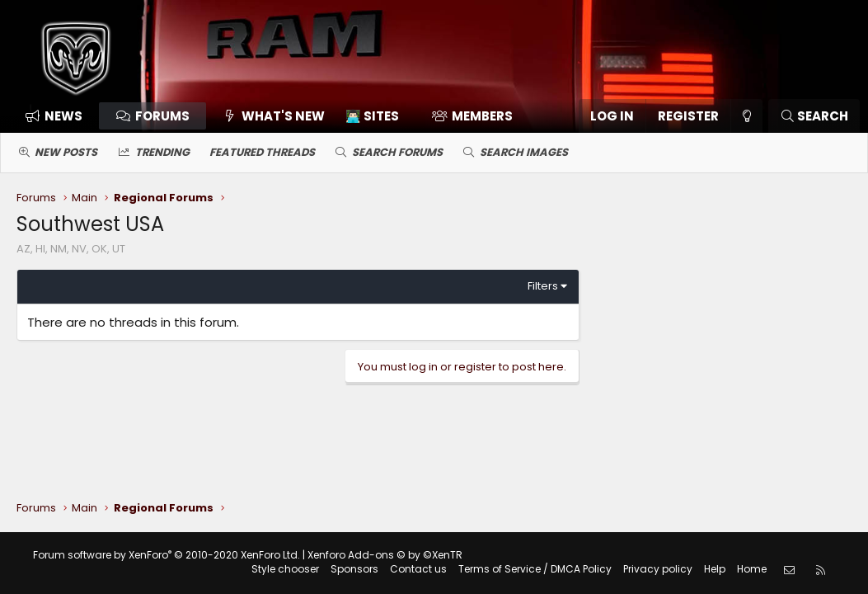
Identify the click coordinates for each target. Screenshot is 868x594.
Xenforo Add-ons (385, 555)
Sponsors (354, 569)
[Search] (814, 116)
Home (752, 569)
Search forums (397, 152)
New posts (66, 152)
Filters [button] (543, 286)
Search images (524, 152)
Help (715, 569)
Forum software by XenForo (167, 555)
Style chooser (285, 569)
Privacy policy (658, 569)
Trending (162, 152)
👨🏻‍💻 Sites (372, 116)
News (63, 116)
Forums (162, 116)
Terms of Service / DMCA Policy (535, 569)
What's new (283, 116)
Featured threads (262, 152)
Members (482, 116)
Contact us (418, 569)
